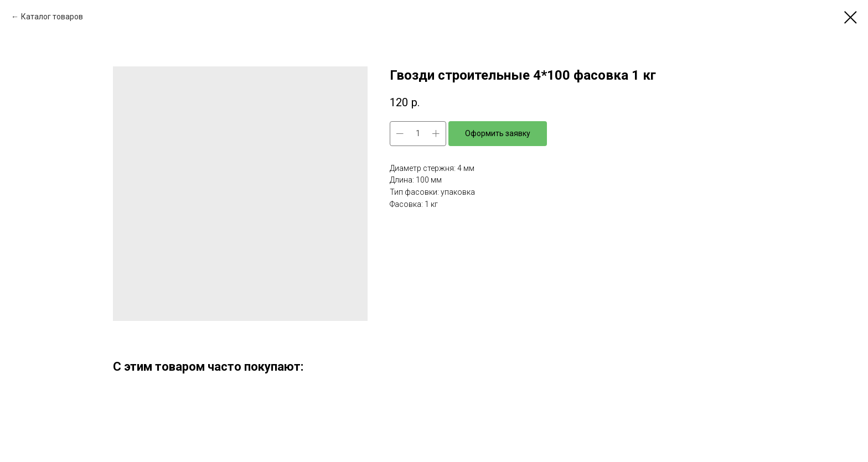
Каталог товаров (52, 17)
